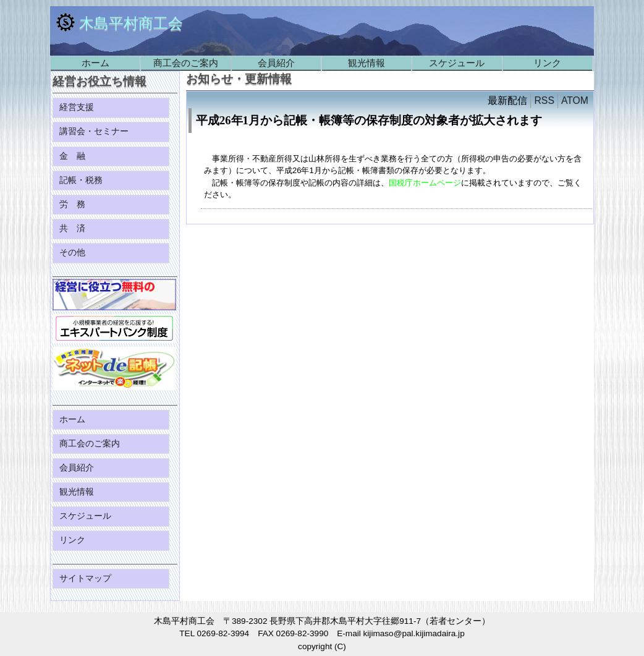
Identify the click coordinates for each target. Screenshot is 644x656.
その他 (74, 253)
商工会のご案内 (186, 63)
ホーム (95, 63)
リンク (547, 63)
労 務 (74, 204)
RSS (544, 100)
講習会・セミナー (95, 131)
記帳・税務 (82, 180)
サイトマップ (87, 578)
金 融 (74, 156)
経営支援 (78, 107)
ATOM (575, 100)
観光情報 (366, 63)
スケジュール (457, 63)
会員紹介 (276, 63)
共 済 (74, 228)
